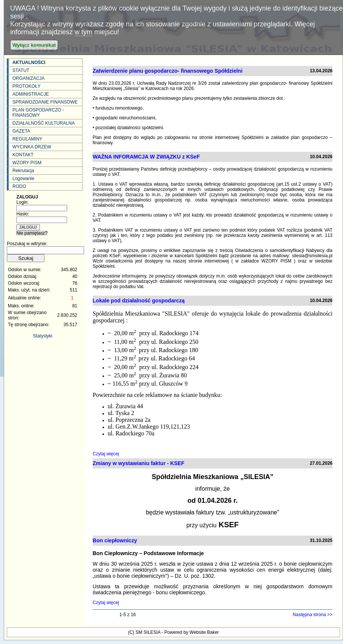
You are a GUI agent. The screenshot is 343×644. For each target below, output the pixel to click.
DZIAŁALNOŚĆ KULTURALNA (44, 123)
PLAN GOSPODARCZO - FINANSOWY (38, 113)
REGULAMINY (27, 139)
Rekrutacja (23, 171)
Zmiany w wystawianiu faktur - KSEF (139, 463)
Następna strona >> (313, 615)
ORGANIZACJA (28, 78)
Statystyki (42, 336)
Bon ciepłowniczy (115, 540)
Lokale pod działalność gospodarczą (139, 301)
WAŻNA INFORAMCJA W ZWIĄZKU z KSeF (146, 157)
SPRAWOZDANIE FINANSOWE (45, 102)
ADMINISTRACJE (31, 94)
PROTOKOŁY (26, 86)
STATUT (21, 70)
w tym (83, 32)
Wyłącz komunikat (34, 45)
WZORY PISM (27, 163)
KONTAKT (23, 155)
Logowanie (23, 179)
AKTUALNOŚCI (29, 63)
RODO (19, 186)
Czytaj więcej (106, 454)
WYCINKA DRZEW (32, 147)
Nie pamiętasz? (32, 233)
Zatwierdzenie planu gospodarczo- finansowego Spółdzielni (168, 71)
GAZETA (21, 131)
